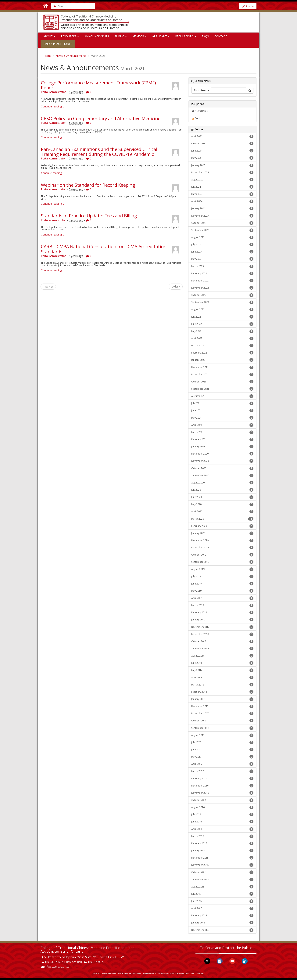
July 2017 (222, 742)
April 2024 (222, 201)
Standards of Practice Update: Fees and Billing (89, 216)
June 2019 (222, 584)
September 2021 (222, 389)
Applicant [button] (161, 36)
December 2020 (222, 454)
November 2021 (222, 375)
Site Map (200, 973)
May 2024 (222, 194)
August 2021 (222, 396)
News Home (200, 111)
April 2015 (222, 908)
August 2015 (222, 887)
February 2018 (222, 692)
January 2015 (222, 923)
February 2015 (222, 915)
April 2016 (222, 829)
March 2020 (222, 519)
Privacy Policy (190, 973)
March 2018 (222, 685)
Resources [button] (70, 36)
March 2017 (222, 771)
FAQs (205, 36)
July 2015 (222, 894)
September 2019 (222, 562)
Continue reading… (52, 106)
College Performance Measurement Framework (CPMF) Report (98, 85)
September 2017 (222, 728)
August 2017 (222, 735)
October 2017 (222, 721)
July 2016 (222, 814)
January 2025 (222, 165)
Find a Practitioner (58, 44)
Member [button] (140, 36)
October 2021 (222, 382)
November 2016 (222, 793)
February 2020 (222, 526)
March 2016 (222, 836)
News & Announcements (71, 56)
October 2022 (222, 295)
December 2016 (222, 786)
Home (48, 56)
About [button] (49, 36)
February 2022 (222, 353)
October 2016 (222, 800)
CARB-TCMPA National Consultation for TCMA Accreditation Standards (104, 249)
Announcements (97, 36)
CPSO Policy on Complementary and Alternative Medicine (101, 118)
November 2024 (222, 173)
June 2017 (222, 750)
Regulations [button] (186, 36)
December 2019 (222, 540)
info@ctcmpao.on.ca (57, 966)
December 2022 (222, 281)
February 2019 (222, 612)
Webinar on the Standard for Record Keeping (88, 185)
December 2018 (222, 627)
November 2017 (222, 713)
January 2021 (222, 447)
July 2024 (222, 187)
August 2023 (222, 237)
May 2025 (222, 158)
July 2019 (222, 577)
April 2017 (222, 764)
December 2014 (222, 930)
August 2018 (222, 656)
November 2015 (222, 865)
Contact (221, 36)
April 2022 (222, 338)
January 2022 (222, 360)
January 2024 (222, 208)
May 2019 (222, 591)
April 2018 (222, 678)
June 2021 (222, 410)
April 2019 (222, 598)
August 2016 (222, 807)
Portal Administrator (53, 92)
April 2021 (222, 425)
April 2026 (222, 136)
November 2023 (222, 216)
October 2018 (222, 641)
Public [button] (121, 36)
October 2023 (222, 223)
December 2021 (222, 367)
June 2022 (222, 324)
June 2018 (222, 663)
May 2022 (222, 331)
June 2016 (222, 822)
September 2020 (222, 476)
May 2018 (222, 670)
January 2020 (222, 533)
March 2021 (222, 432)
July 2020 (222, 490)
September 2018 (222, 649)
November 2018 (222, 634)
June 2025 (222, 151)
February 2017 (222, 779)
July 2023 (222, 245)
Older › (176, 286)
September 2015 (222, 880)
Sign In (248, 6)
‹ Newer (48, 286)
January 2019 (222, 620)
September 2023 (222, 230)
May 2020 (222, 504)
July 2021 (222, 403)
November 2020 (222, 461)
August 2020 (222, 483)
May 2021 (222, 418)
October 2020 (222, 468)
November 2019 (222, 548)
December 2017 (222, 706)
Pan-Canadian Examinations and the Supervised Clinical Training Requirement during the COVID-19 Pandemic (99, 152)
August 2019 (222, 569)
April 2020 (222, 511)
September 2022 (222, 302)
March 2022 (222, 346)
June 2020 (222, 497)
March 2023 (222, 266)
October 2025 (222, 144)
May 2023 (222, 259)
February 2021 (222, 439)
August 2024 (222, 180)
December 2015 (222, 858)
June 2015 (222, 901)
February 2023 (222, 274)
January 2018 (222, 699)
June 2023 (222, 252)
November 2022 (222, 288)
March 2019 (222, 605)
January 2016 (222, 851)
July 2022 (222, 317)
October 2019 (222, 555)
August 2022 (222, 309)
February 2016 (222, 843)
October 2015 (222, 872)
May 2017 (222, 757)
